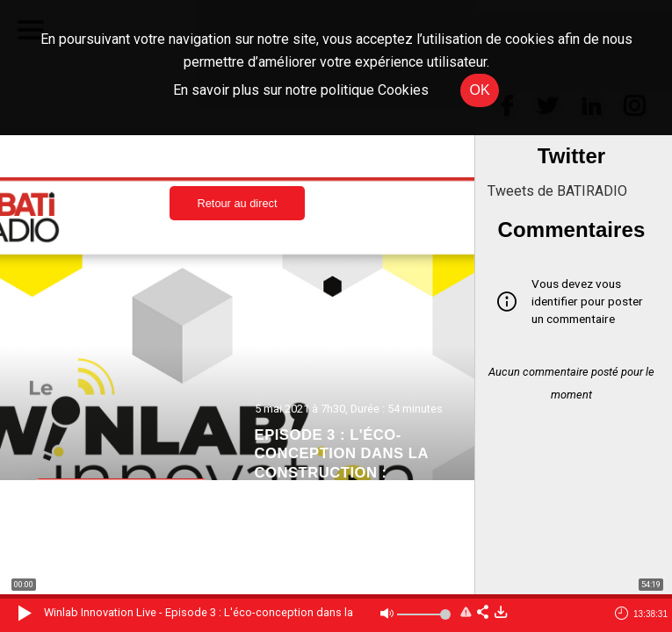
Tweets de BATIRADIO (557, 191)
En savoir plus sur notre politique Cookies (301, 90)
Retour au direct (237, 203)
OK (479, 90)
